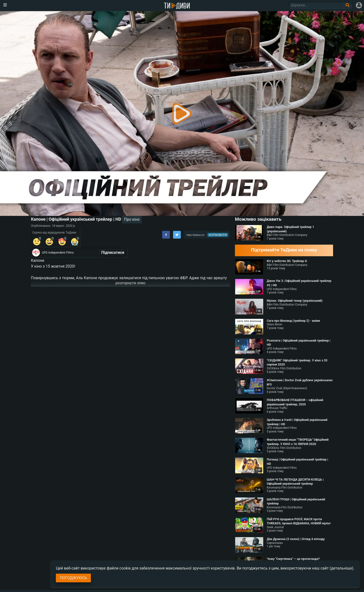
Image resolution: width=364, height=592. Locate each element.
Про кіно (132, 219)
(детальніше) (342, 568)
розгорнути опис (131, 283)
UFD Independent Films (58, 252)
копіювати (218, 235)
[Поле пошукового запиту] (348, 5)
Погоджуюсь (73, 578)
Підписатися (113, 252)
